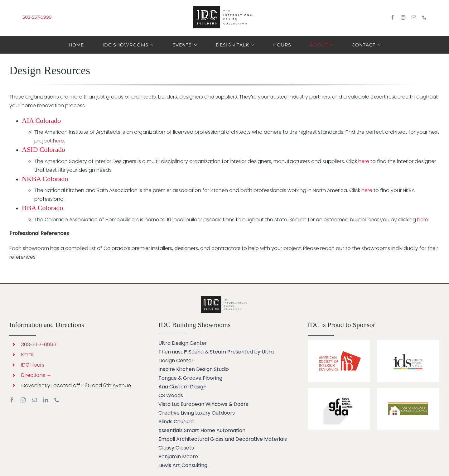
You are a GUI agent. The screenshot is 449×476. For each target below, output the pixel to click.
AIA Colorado (41, 120)
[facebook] (393, 17)
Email (27, 355)
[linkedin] (46, 400)
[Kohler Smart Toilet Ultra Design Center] (224, 298)
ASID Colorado (43, 149)
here (58, 141)
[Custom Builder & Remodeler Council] (408, 390)
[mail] (414, 17)
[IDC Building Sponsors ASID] (339, 343)
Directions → (36, 375)
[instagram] (403, 17)
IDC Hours (33, 365)
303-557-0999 (37, 17)
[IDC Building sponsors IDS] (408, 343)
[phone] (424, 17)
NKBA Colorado (45, 179)
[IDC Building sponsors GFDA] (339, 390)
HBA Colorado (43, 208)
